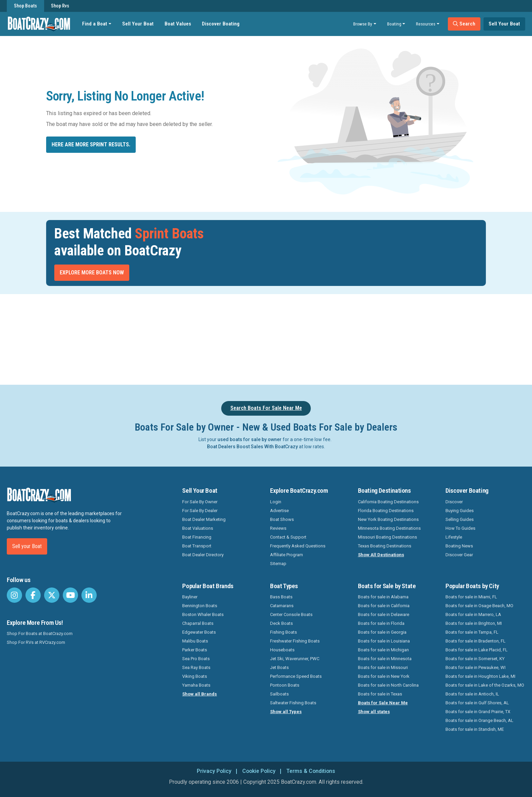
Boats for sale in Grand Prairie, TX (478, 712)
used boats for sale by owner (250, 439)
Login (276, 502)
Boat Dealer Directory (203, 555)
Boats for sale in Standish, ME (475, 729)
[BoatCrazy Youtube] (70, 595)
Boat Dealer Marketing (204, 519)
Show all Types (286, 712)
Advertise (279, 511)
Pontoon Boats (285, 685)
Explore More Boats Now (92, 273)
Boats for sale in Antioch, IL (472, 694)
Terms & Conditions (311, 771)
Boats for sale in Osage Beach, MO (479, 606)
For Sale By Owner (200, 502)
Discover (454, 502)
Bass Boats (281, 597)
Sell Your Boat (138, 24)
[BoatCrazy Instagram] (14, 595)
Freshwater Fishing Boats (295, 641)
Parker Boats (195, 650)
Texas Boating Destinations (385, 546)
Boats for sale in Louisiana (384, 641)
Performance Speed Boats (296, 676)
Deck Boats (281, 623)
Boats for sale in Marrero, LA (473, 614)
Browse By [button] (363, 24)
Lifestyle (454, 537)
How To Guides (460, 528)
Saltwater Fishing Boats (293, 703)
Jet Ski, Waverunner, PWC (295, 659)
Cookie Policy (259, 771)
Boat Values (178, 24)
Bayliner (190, 597)
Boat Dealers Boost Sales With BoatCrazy (252, 447)
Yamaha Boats (196, 685)
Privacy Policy (213, 771)
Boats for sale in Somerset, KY (475, 659)
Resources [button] (426, 24)
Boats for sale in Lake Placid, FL (477, 650)
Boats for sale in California (384, 606)
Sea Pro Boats (196, 659)
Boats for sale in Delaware (384, 614)
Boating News (459, 546)
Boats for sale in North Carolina (388, 685)
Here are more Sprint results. (91, 144)
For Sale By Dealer (200, 511)
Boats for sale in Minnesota (385, 659)
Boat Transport (197, 546)
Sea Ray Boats (196, 667)
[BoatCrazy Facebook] (33, 595)
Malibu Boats (195, 641)
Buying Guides (460, 511)
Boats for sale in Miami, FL (471, 597)
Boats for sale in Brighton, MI (474, 623)
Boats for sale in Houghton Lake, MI (480, 676)
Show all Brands (199, 694)
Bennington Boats (200, 606)
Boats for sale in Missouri (383, 667)
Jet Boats (279, 667)
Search (464, 24)
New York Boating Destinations (388, 519)
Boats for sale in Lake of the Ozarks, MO (485, 685)
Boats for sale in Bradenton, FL (476, 641)
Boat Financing (197, 537)
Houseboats (282, 650)
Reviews (278, 528)
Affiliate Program (287, 555)
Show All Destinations (381, 555)
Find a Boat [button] (95, 24)
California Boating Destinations (388, 502)
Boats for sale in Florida (381, 623)
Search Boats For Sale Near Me (266, 408)
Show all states (374, 712)
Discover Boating (221, 24)
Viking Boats (195, 676)
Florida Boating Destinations (386, 511)
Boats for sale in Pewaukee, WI (476, 667)
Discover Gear (459, 555)
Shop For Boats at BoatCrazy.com (40, 633)
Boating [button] (394, 24)
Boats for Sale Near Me (383, 703)
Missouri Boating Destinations (387, 537)
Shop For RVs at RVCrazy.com (36, 642)
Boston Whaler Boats (203, 614)
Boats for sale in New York (384, 676)
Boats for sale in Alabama (383, 597)
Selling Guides (460, 519)
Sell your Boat (27, 546)
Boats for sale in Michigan (383, 650)
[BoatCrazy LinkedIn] (89, 595)
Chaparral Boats (198, 623)
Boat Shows (282, 519)
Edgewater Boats (199, 632)
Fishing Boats (283, 632)
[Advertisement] (304, 338)
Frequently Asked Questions (298, 546)
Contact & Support (288, 537)
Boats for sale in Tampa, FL (472, 632)
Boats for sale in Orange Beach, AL (479, 720)
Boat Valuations (198, 528)
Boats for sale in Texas (380, 694)
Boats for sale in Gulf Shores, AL (477, 703)
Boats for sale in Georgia (382, 632)
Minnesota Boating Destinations (389, 528)
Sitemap (278, 564)
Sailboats (279, 694)
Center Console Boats (291, 614)
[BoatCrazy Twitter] (52, 595)
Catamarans (282, 606)
